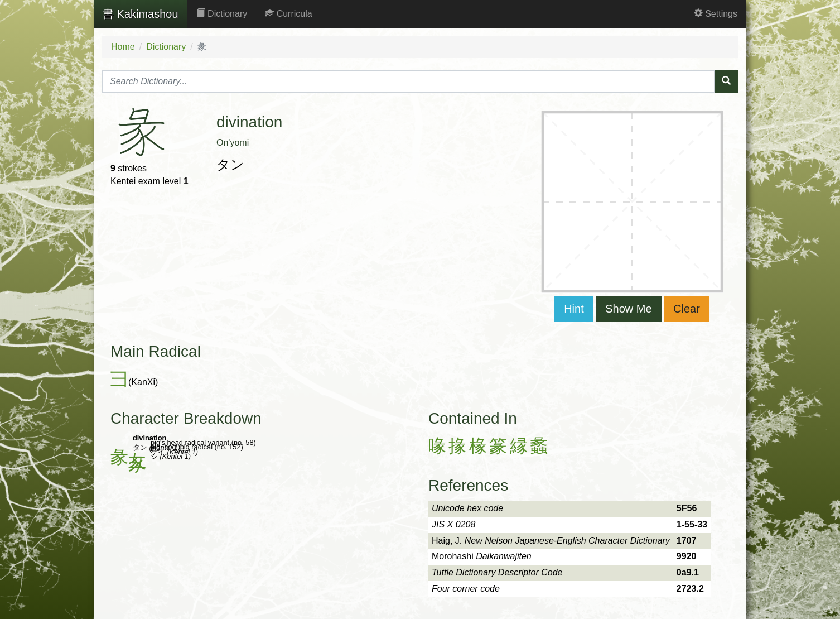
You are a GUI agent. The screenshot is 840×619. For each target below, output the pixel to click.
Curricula (288, 14)
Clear (687, 309)
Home (123, 47)
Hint (574, 309)
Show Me (628, 309)
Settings (716, 14)
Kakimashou (141, 14)
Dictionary (222, 14)
